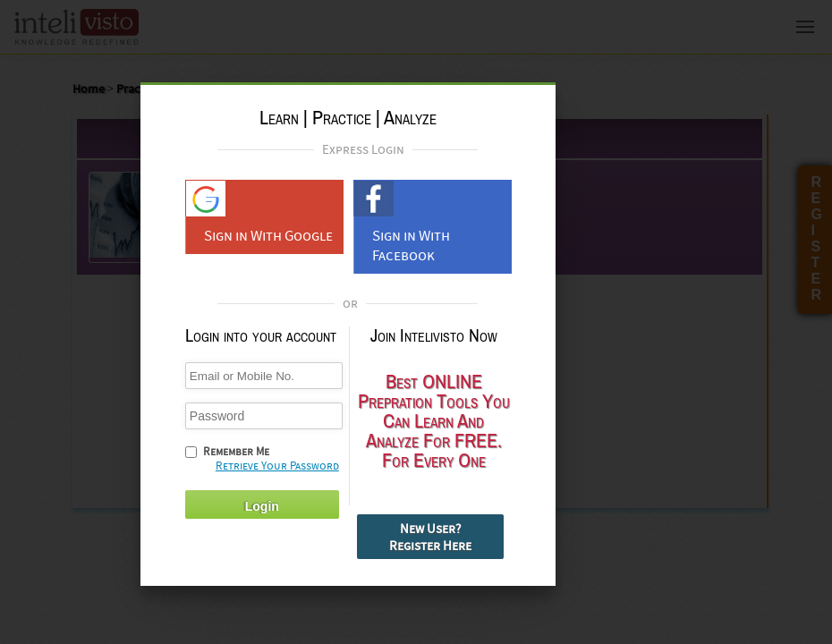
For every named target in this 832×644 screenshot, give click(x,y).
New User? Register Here (430, 537)
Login (262, 506)
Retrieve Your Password (277, 466)
